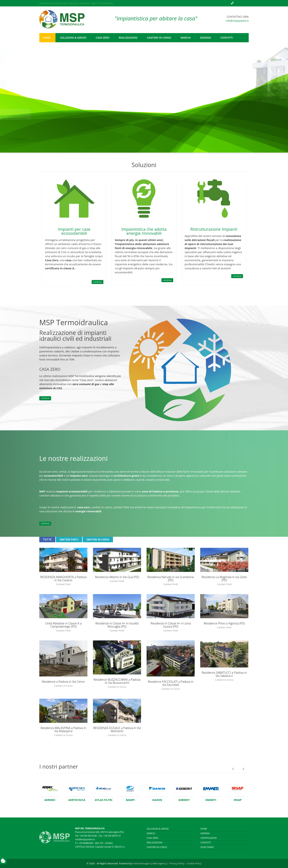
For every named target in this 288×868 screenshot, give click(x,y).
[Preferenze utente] (3, 861)
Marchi (151, 833)
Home (204, 829)
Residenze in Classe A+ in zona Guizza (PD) (171, 625)
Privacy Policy (177, 863)
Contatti (206, 843)
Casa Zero (153, 838)
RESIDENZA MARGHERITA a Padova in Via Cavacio (63, 579)
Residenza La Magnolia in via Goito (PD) (224, 579)
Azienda (205, 833)
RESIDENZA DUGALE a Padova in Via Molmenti (117, 729)
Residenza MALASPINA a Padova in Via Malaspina (63, 729)
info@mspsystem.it (237, 21)
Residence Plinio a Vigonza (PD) (224, 623)
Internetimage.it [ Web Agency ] (150, 863)
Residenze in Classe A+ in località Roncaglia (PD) (117, 625)
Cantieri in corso (157, 847)
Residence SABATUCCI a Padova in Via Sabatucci (224, 674)
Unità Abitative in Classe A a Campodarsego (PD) (63, 625)
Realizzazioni (155, 843)
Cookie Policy (194, 863)
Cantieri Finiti (69, 540)
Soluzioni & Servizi (158, 829)
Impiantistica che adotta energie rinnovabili (144, 231)
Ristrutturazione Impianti (214, 229)
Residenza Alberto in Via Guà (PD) (117, 577)
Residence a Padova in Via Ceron (63, 682)
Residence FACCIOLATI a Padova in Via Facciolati (171, 683)
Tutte (47, 540)
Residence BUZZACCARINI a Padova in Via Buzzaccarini (117, 681)
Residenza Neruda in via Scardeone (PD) (171, 579)
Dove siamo (207, 847)
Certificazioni (209, 838)
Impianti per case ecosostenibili (74, 231)
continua (98, 282)
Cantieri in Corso (98, 540)
